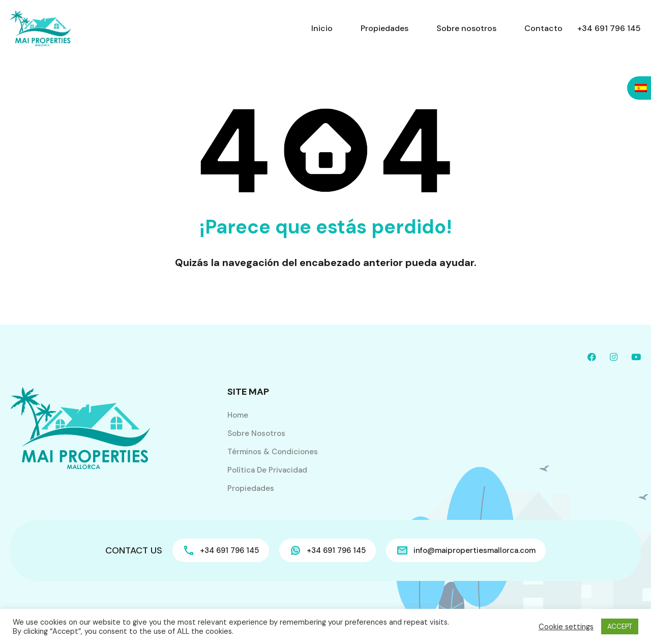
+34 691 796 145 (609, 28)
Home (238, 415)
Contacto (543, 28)
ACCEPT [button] (620, 626)
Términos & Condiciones (273, 452)
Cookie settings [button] (566, 627)
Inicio (322, 28)
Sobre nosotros (466, 28)
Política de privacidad (267, 470)
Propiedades (384, 28)
